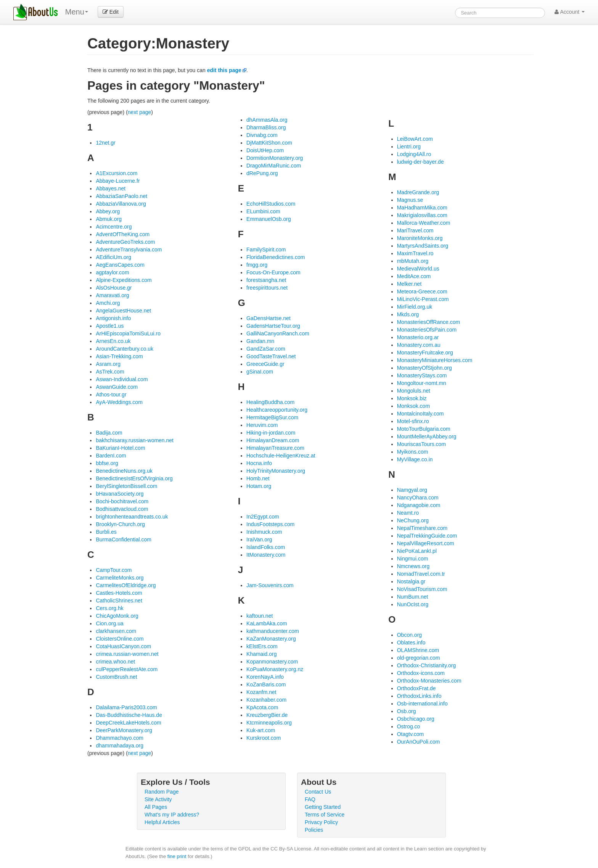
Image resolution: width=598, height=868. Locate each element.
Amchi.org (108, 303)
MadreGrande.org (418, 192)
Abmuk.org (109, 219)
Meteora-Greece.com (422, 291)
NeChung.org (413, 520)
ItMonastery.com (266, 555)
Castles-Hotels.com (119, 593)
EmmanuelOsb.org (269, 219)
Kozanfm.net (261, 692)
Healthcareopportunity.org (277, 410)
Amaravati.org (112, 295)
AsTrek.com (110, 372)
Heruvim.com (262, 425)
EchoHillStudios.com (271, 204)
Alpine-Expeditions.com (124, 280)
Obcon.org (409, 635)
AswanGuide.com (117, 387)
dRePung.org (262, 173)
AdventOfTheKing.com (123, 234)
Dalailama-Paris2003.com (126, 707)
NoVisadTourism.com (422, 589)
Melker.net (409, 284)
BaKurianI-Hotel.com (120, 448)
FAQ (310, 799)
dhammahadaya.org (120, 746)
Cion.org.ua (109, 623)
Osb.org (407, 711)
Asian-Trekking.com (119, 356)
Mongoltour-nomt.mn (422, 383)
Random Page (162, 792)
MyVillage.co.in (415, 459)
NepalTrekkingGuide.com (427, 536)
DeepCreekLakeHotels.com (128, 723)
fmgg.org (257, 265)
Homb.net (258, 478)
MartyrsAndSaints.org (423, 246)
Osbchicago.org (416, 719)
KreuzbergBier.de (267, 715)
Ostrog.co (409, 726)
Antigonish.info (113, 318)
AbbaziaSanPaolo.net (121, 196)
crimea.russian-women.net (127, 654)
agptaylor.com (112, 272)
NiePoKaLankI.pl (417, 551)
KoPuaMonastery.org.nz (275, 669)
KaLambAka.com (267, 623)
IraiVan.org (259, 539)
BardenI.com (111, 456)
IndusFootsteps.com (270, 524)
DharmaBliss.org (266, 127)
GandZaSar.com (266, 349)
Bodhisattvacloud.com (122, 509)
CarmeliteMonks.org (120, 578)
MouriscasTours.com (421, 444)
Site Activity (158, 799)
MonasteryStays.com (422, 375)
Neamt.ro (408, 513)
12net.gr (105, 143)
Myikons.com (413, 452)
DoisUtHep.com (265, 150)
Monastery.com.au (419, 345)
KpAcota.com (262, 707)
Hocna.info (259, 463)
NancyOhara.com (418, 498)
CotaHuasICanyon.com (123, 646)
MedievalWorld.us (418, 269)
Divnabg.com (262, 135)
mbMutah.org (413, 261)
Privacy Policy (321, 822)
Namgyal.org (412, 490)
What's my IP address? (172, 815)
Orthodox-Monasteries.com (429, 681)
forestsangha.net (266, 280)
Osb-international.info (422, 704)
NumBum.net (413, 597)
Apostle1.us (110, 326)
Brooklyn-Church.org (120, 524)
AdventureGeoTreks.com (125, 242)
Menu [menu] (77, 12)
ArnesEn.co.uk (113, 341)
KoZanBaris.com (266, 684)
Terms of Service (325, 815)
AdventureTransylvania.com (129, 250)
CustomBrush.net (116, 677)
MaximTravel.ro (415, 253)
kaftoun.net (260, 616)
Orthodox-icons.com (421, 673)
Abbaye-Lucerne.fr (118, 181)
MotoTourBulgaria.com (424, 429)
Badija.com (109, 433)
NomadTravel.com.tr (421, 574)
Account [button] (570, 12)
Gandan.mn (260, 341)
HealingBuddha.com (270, 402)
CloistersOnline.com (120, 639)
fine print (177, 856)
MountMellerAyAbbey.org (427, 436)
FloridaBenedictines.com (276, 257)
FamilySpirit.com (266, 250)
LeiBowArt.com (415, 139)
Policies (314, 830)
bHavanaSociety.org (120, 494)
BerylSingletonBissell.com (126, 486)
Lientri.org (409, 147)
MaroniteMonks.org (420, 238)
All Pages (156, 807)
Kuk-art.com (261, 730)
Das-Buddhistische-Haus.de (129, 715)
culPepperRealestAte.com (127, 669)
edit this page (224, 70)
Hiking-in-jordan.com (271, 433)
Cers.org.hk (109, 608)
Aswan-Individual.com (122, 379)
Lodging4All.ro (414, 154)
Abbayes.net (111, 188)
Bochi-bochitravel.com (122, 501)
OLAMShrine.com (418, 650)
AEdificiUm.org (113, 257)
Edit (111, 12)
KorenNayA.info (265, 677)
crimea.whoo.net (115, 662)
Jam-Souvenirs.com (270, 585)
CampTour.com (114, 570)
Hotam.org (259, 486)
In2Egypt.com (263, 517)
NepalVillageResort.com (426, 543)
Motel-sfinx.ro (413, 421)
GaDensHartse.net (268, 318)
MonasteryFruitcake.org (425, 353)
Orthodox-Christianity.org (427, 665)
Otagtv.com (411, 734)
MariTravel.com (415, 230)
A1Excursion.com (117, 173)
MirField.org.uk (415, 307)
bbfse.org (107, 463)
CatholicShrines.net (119, 601)
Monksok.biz (412, 398)
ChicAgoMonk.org (117, 616)
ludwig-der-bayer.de (420, 162)
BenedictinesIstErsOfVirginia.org (134, 478)
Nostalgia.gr (411, 581)
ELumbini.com (263, 211)
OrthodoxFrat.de (416, 688)
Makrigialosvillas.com (422, 215)
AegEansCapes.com (120, 265)
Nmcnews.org (413, 566)
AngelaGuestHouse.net (123, 311)
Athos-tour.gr (111, 395)
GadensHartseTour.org (273, 326)
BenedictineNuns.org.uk (124, 471)
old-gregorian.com (419, 658)
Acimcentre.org (114, 227)
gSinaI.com (260, 372)
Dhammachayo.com (120, 738)
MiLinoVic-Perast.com (423, 299)
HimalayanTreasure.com (275, 448)
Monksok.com (413, 406)
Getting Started (323, 807)
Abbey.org (108, 211)
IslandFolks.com (266, 547)
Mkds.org (408, 314)
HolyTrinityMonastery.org (276, 471)
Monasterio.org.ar (418, 337)
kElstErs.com (262, 646)
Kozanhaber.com (266, 700)
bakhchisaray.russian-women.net (135, 440)
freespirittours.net (267, 288)
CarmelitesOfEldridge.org (126, 585)
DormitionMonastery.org (275, 158)
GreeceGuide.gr (265, 364)
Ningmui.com (413, 559)
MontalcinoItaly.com (420, 414)
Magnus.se (410, 200)
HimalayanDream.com (273, 440)
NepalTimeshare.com (422, 528)
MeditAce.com (414, 276)
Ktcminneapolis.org (269, 723)
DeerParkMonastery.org (124, 730)
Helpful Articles (162, 822)
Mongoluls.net (414, 391)
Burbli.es (106, 532)
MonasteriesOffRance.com (428, 322)
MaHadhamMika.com (422, 208)
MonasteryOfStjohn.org (424, 368)
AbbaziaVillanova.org (121, 204)
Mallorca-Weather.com (424, 223)
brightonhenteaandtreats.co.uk (132, 517)
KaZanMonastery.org (271, 639)
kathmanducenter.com (273, 631)
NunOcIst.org (413, 604)
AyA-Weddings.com (119, 402)
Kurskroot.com (264, 738)
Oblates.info (411, 643)
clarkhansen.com (116, 631)
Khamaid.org (261, 654)
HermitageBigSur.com (272, 417)
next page (140, 112)
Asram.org (108, 364)
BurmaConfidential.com (124, 539)
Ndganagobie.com (419, 505)
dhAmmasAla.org (267, 120)
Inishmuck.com (264, 532)
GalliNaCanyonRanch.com (278, 333)
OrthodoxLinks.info (419, 696)
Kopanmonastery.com (272, 662)
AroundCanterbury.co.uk (125, 349)
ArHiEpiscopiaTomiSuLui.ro (128, 333)
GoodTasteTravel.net (271, 356)
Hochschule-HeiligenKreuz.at (281, 456)
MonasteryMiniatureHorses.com (435, 360)
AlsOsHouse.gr (114, 288)
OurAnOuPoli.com (419, 742)
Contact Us (318, 792)
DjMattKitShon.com (269, 143)
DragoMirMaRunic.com (274, 166)
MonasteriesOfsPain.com (427, 330)
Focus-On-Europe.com (273, 272)
